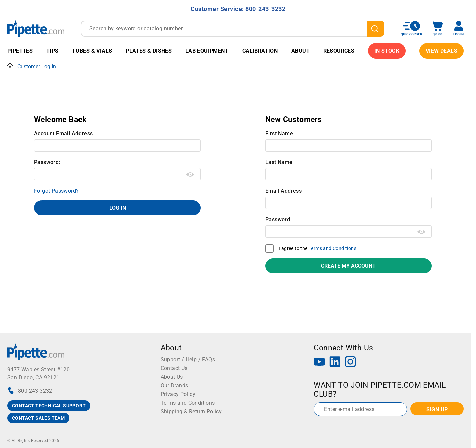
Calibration (260, 51)
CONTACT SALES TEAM (38, 418)
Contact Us (174, 368)
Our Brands (175, 385)
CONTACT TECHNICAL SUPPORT (49, 406)
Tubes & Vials (92, 51)
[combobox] (232, 29)
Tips (53, 51)
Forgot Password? (56, 191)
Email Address (283, 191)
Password (278, 219)
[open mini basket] (438, 29)
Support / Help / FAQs (188, 359)
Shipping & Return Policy (191, 411)
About (300, 51)
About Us (172, 377)
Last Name (279, 162)
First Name (279, 133)
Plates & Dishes (149, 51)
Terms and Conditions (333, 248)
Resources (339, 51)
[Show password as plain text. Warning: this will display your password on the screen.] (191, 175)
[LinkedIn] (335, 362)
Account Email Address (63, 133)
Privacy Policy (178, 394)
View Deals (441, 51)
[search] (376, 29)
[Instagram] (350, 362)
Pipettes (20, 51)
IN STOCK (387, 51)
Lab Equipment (207, 51)
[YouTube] (319, 362)
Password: (47, 162)
